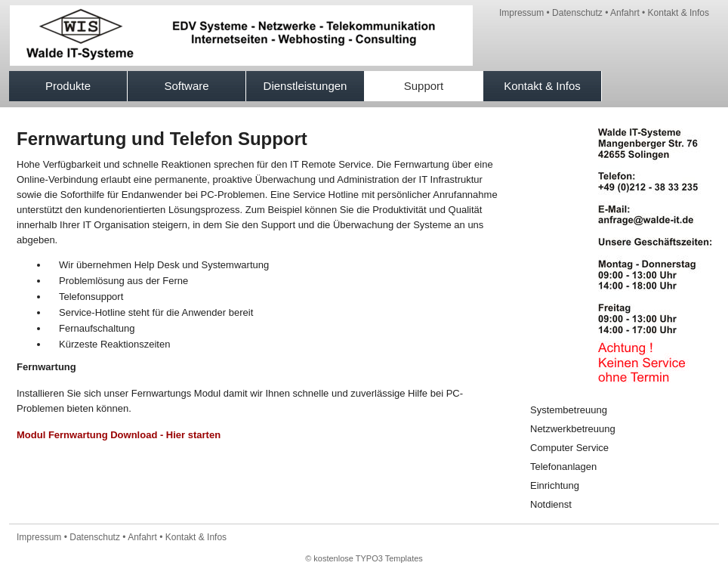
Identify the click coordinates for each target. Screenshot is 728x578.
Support (424, 86)
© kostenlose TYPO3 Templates (364, 558)
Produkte (68, 86)
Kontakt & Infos (679, 13)
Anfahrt (625, 13)
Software (186, 86)
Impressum (521, 13)
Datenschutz (577, 13)
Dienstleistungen (305, 86)
